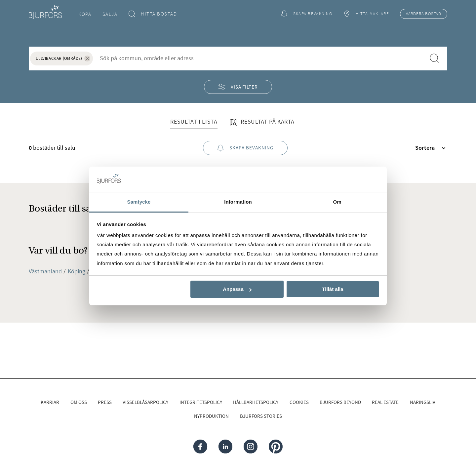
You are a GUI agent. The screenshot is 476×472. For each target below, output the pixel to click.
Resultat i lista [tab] (194, 121)
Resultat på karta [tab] (261, 122)
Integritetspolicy (201, 402)
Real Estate (385, 402)
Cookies (299, 402)
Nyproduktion (211, 416)
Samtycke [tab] (139, 202)
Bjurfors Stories (261, 416)
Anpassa (237, 289)
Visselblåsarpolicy (145, 402)
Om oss (79, 402)
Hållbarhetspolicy (256, 402)
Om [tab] (337, 202)
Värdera (424, 14)
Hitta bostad (153, 14)
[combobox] (259, 58)
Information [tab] (238, 202)
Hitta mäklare (366, 14)
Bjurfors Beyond (340, 402)
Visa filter (238, 87)
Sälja (110, 14)
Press (105, 402)
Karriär (50, 402)
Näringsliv (423, 402)
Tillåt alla (333, 289)
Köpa (85, 14)
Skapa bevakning (306, 14)
